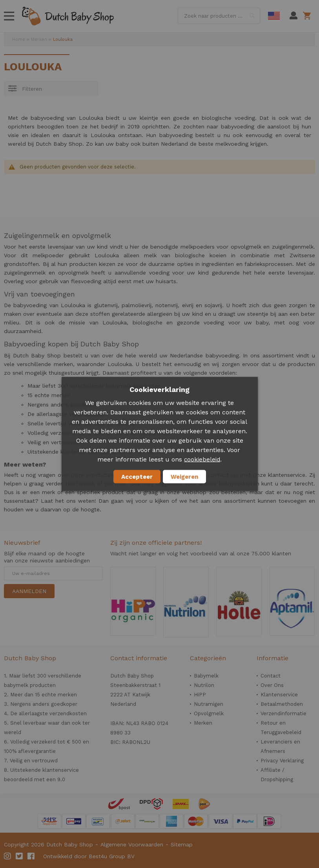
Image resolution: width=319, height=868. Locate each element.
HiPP (200, 695)
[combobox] (219, 16)
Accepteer (137, 477)
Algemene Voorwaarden (132, 844)
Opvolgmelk (209, 713)
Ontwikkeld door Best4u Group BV (89, 856)
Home (19, 39)
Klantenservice (279, 695)
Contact (271, 676)
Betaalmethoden (282, 704)
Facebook (31, 856)
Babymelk (206, 676)
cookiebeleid (202, 460)
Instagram (8, 856)
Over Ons (272, 685)
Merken (39, 39)
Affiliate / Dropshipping (277, 775)
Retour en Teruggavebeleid (281, 728)
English (274, 16)
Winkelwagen (308, 16)
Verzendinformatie (283, 713)
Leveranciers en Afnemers (280, 746)
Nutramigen (209, 704)
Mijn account (293, 16)
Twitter (20, 856)
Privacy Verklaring (282, 761)
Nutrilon (204, 685)
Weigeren (184, 477)
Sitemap (182, 844)
